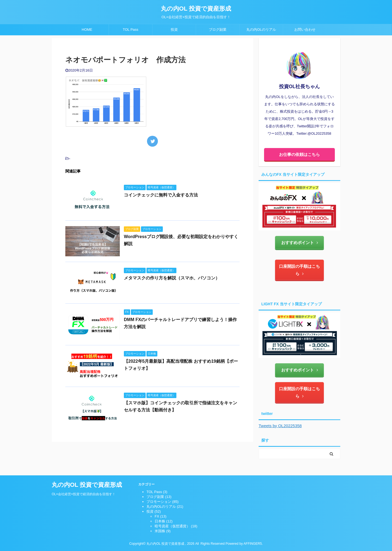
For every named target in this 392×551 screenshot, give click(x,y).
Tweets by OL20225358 (280, 426)
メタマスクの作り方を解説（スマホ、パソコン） (172, 278)
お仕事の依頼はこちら (299, 154)
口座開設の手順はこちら (299, 270)
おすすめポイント (300, 243)
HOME (87, 30)
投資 (174, 30)
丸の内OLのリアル (261, 30)
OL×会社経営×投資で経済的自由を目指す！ (84, 494)
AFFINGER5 (253, 544)
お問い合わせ (305, 30)
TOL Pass (131, 30)
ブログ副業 (218, 30)
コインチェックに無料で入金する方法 (161, 195)
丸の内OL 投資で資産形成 (196, 9)
